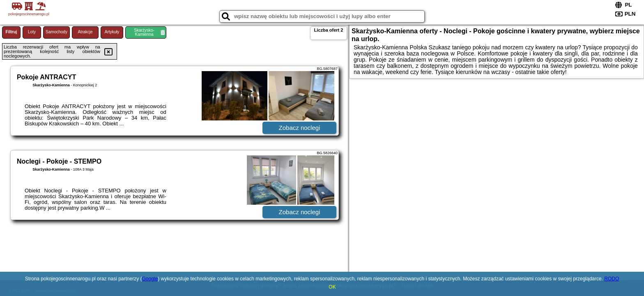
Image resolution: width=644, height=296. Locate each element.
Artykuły (112, 32)
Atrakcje (85, 32)
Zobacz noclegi (300, 128)
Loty (32, 32)
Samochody (56, 32)
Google (150, 279)
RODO (612, 279)
